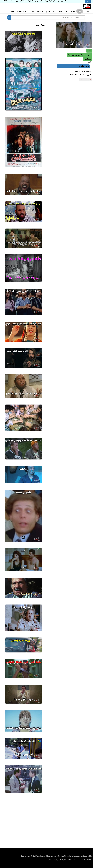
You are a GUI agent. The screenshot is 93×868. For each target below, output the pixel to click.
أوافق (88, 2)
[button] (88, 59)
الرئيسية (87, 11)
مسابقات (73, 11)
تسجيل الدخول (22, 11)
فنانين (60, 11)
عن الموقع (40, 11)
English (12, 11)
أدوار (54, 11)
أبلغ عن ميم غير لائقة (85, 80)
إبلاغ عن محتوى (53, 859)
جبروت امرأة (84, 66)
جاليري (48, 11)
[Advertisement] (46, 823)
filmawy (78, 71)
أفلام (66, 11)
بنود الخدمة (89, 859)
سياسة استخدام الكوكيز (66, 859)
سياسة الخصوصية (79, 859)
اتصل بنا (32, 11)
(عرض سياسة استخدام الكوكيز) (11, 1)
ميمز (80, 11)
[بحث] (9, 18)
